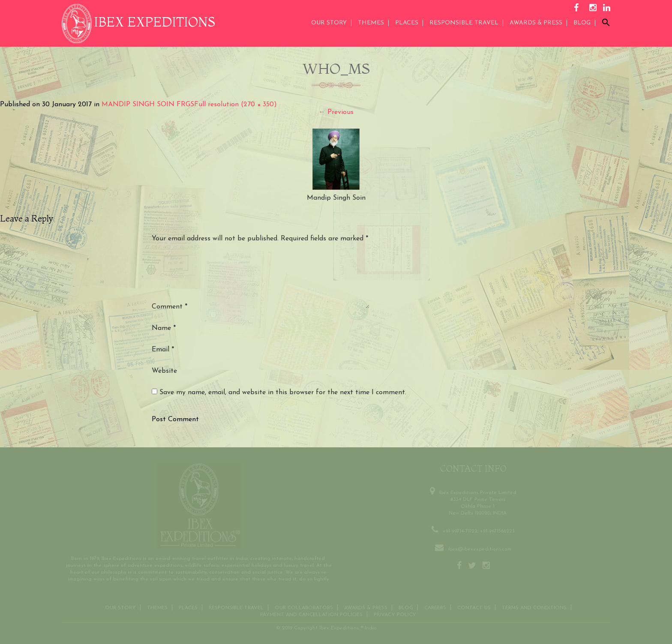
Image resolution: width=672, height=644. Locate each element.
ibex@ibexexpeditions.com (480, 548)
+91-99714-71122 (460, 530)
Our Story (329, 23)
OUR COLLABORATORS (304, 606)
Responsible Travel (464, 23)
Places (407, 23)
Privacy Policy (395, 613)
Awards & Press (366, 606)
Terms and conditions (534, 606)
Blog (582, 23)
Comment (169, 307)
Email (163, 350)
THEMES (371, 23)
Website (164, 371)
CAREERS (435, 606)
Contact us (474, 606)
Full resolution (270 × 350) (235, 105)
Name (164, 328)
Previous (336, 112)
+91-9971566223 (497, 530)
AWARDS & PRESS (536, 23)
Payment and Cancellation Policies (311, 613)
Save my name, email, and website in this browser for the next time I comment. (283, 392)
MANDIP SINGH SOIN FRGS (148, 105)
